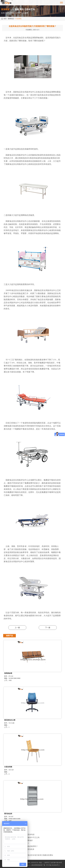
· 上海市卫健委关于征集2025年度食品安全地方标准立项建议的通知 (28, 855)
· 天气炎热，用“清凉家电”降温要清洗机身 (19, 849)
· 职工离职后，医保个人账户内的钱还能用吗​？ (20, 846)
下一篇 (48, 628)
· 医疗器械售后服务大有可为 (14, 852)
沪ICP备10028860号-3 (53, 865)
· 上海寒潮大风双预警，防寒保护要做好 (18, 840)
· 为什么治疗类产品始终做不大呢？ (16, 843)
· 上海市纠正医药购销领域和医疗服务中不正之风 (21, 837)
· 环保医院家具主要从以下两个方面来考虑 (19, 835)
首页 (5, 19)
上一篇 (17, 628)
